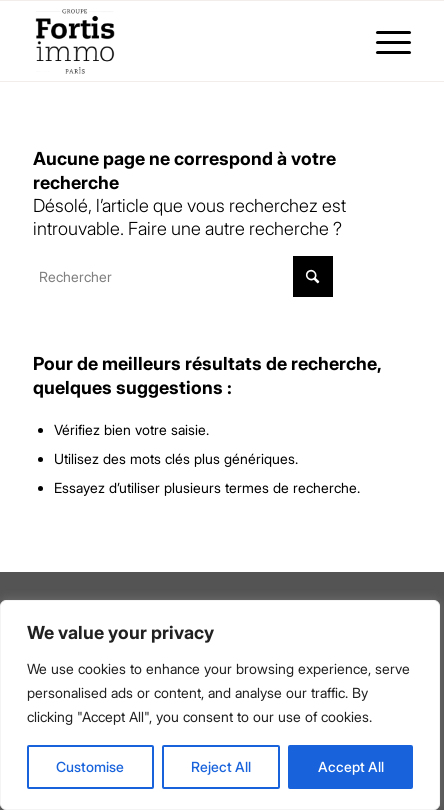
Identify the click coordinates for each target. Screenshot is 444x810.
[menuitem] (383, 41)
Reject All (221, 766)
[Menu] (383, 41)
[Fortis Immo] (184, 41)
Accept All (351, 766)
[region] (220, 705)
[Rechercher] (183, 276)
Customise (90, 766)
